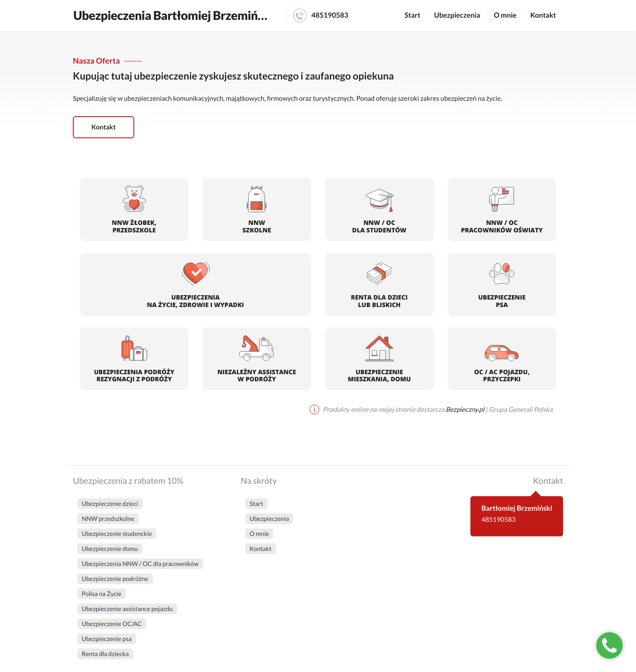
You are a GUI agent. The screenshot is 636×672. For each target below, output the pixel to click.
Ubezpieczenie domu (110, 549)
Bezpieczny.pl (465, 410)
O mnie (505, 15)
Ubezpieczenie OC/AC (112, 624)
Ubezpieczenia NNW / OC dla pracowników (140, 564)
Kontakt (543, 15)
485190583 (321, 15)
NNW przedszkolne (108, 518)
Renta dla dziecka (105, 654)
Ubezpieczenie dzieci (110, 503)
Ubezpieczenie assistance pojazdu (127, 609)
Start (413, 15)
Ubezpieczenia (457, 15)
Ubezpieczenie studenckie (117, 533)
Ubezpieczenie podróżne (115, 579)
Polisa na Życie (102, 594)
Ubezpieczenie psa (107, 639)
